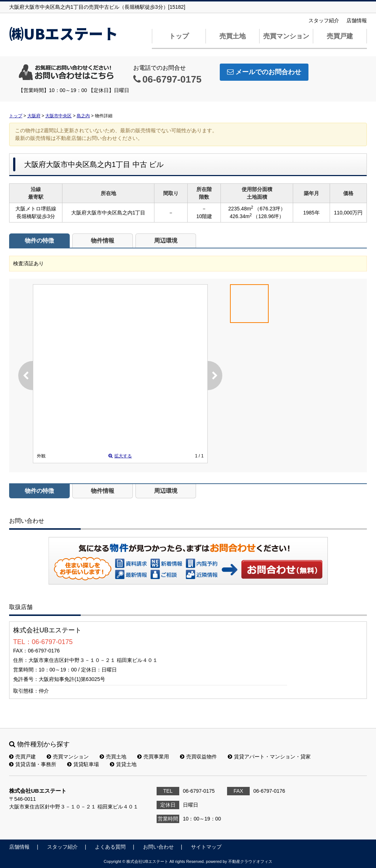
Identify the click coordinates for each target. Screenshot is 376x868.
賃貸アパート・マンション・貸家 (269, 757)
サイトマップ (206, 847)
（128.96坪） (268, 216)
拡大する (120, 456)
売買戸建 (340, 36)
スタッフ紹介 (324, 20)
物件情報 (103, 241)
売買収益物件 (198, 757)
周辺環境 (166, 241)
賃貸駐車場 (83, 764)
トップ (179, 36)
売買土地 (233, 36)
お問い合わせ (282, 569)
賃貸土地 (123, 764)
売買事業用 (153, 757)
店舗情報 (357, 20)
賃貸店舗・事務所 (33, 764)
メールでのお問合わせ (264, 72)
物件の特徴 (39, 241)
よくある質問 (110, 847)
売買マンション (286, 36)
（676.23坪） (270, 209)
